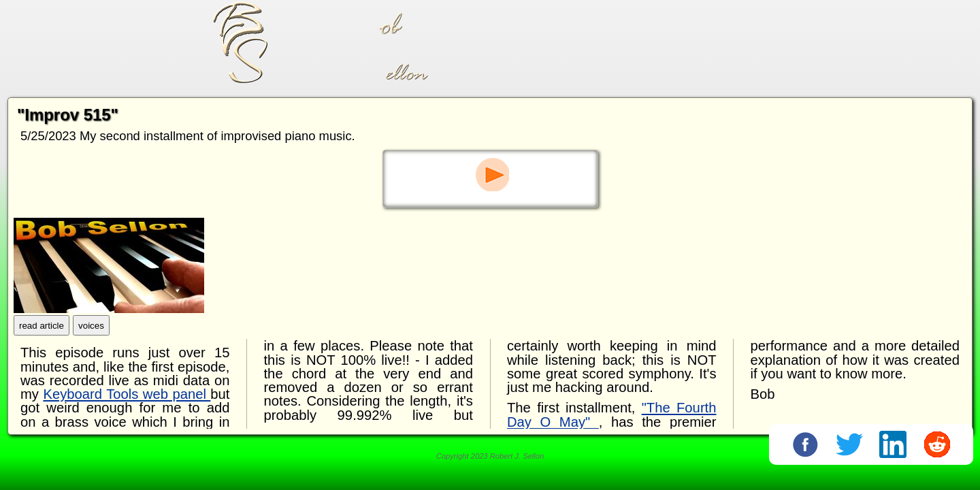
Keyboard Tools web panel (127, 397)
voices (91, 328)
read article (42, 328)
